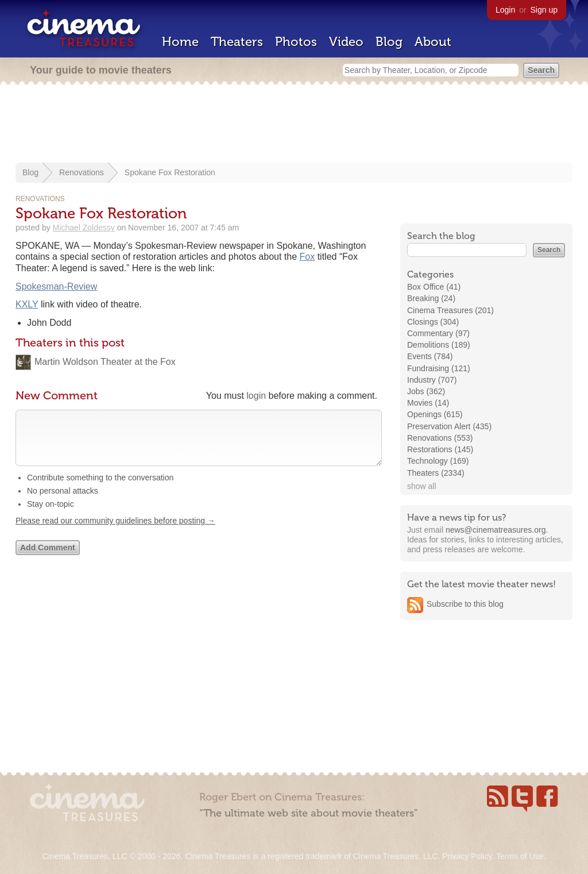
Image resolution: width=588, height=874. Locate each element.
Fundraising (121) (439, 368)
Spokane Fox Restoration (170, 172)
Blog (389, 42)
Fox (307, 257)
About (433, 42)
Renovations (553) (440, 438)
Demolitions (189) (439, 345)
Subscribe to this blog (465, 604)
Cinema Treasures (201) (450, 310)
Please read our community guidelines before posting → (115, 532)
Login (505, 10)
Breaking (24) (431, 298)
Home (180, 42)
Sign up (544, 10)
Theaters (237, 42)
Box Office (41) (434, 287)
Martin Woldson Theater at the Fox (105, 362)
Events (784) (430, 356)
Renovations (82, 172)
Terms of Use (520, 856)
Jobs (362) (426, 391)
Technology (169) (438, 461)
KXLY (27, 304)
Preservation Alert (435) (449, 426)
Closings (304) (433, 322)
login (256, 396)
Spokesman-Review (56, 286)
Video (346, 42)
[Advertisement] (294, 125)
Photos (296, 42)
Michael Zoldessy (84, 228)
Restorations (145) (440, 449)
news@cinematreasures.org (496, 530)
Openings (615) (435, 414)
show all (422, 486)
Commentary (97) (438, 333)
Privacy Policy (467, 856)
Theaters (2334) (436, 473)
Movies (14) (428, 403)
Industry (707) (432, 380)
